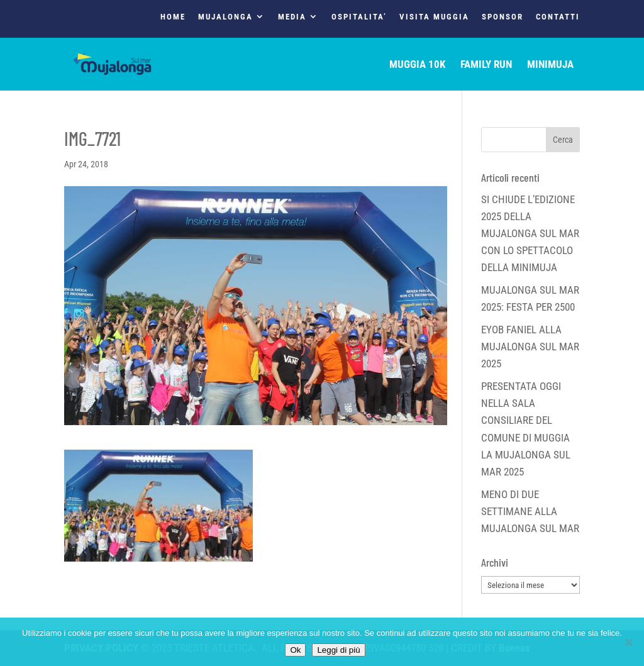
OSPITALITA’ (359, 17)
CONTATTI (558, 17)
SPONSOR (502, 17)
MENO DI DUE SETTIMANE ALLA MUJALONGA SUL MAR (530, 511)
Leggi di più (338, 650)
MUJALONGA (225, 17)
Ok (295, 650)
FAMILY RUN (486, 65)
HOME (173, 17)
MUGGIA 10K (417, 65)
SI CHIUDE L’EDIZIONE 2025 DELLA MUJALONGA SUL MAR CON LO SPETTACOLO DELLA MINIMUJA (530, 234)
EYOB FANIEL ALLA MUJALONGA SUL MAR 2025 (530, 347)
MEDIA (292, 17)
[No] (628, 642)
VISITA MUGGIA (434, 17)
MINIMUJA (550, 65)
